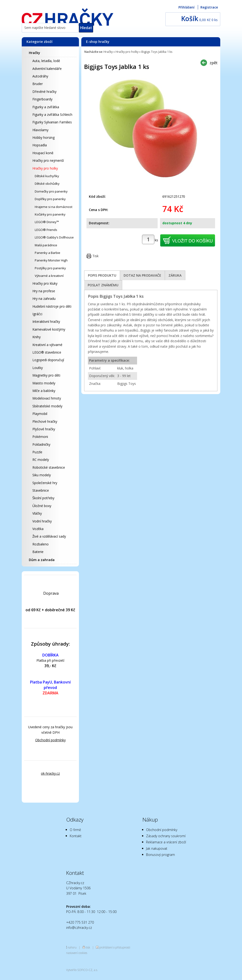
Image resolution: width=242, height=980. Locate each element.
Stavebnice (41, 490)
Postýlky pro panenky (50, 268)
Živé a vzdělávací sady (49, 536)
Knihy (37, 337)
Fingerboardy (42, 99)
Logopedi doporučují (48, 360)
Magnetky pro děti (46, 375)
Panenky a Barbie (48, 253)
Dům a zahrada (42, 560)
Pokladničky (41, 444)
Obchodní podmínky (50, 740)
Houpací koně (43, 153)
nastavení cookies (77, 953)
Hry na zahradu (44, 299)
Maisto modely (44, 383)
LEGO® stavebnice (47, 352)
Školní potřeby (43, 498)
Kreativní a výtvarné (47, 345)
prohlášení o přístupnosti (115, 947)
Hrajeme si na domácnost (54, 207)
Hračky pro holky (45, 168)
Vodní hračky (42, 521)
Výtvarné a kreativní (49, 276)
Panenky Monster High (51, 260)
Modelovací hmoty (47, 398)
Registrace (209, 7)
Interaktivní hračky (46, 321)
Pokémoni (40, 437)
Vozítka (38, 529)
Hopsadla (40, 145)
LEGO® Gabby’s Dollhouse (54, 237)
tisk (88, 947)
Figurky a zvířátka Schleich (52, 115)
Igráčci (37, 314)
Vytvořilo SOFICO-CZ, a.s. (82, 970)
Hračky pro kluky (45, 283)
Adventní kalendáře (47, 69)
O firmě (75, 830)
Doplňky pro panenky (50, 199)
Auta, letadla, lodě (46, 61)
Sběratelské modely (47, 406)
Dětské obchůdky (47, 184)
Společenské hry (45, 483)
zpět (214, 63)
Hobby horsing (43, 137)
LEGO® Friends (46, 230)
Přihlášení (186, 7)
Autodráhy (40, 76)
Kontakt (76, 836)
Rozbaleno (41, 544)
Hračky (35, 53)
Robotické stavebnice (49, 467)
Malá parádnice (46, 245)
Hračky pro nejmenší (48, 160)
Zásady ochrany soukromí (166, 836)
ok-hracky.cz (50, 773)
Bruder (38, 84)
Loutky (38, 368)
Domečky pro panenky (51, 191)
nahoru (72, 947)
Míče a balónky (44, 391)
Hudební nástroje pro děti (52, 306)
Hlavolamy (40, 130)
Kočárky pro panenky (50, 214)
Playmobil (40, 414)
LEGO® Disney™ (47, 222)
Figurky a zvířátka (46, 107)
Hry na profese (44, 291)
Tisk (95, 256)
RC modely (41, 460)
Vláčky (37, 513)
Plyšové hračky (44, 429)
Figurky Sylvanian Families (52, 122)
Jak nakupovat (157, 848)
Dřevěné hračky (44, 92)
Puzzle (37, 452)
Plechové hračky (45, 421)
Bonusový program (160, 855)
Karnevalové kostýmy (49, 329)
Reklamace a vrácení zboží (166, 842)
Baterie (38, 552)
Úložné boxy (42, 506)
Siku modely (42, 475)
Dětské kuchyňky (47, 176)
